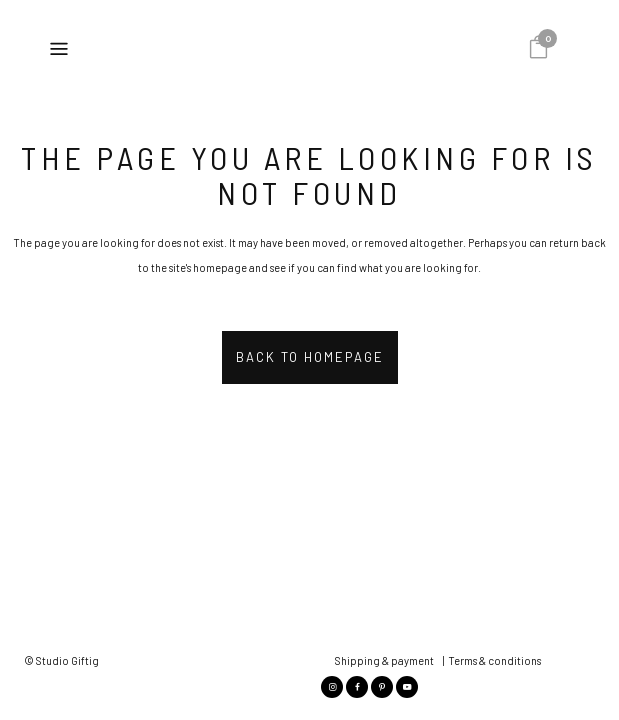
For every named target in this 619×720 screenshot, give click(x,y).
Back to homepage (310, 357)
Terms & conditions (494, 575)
